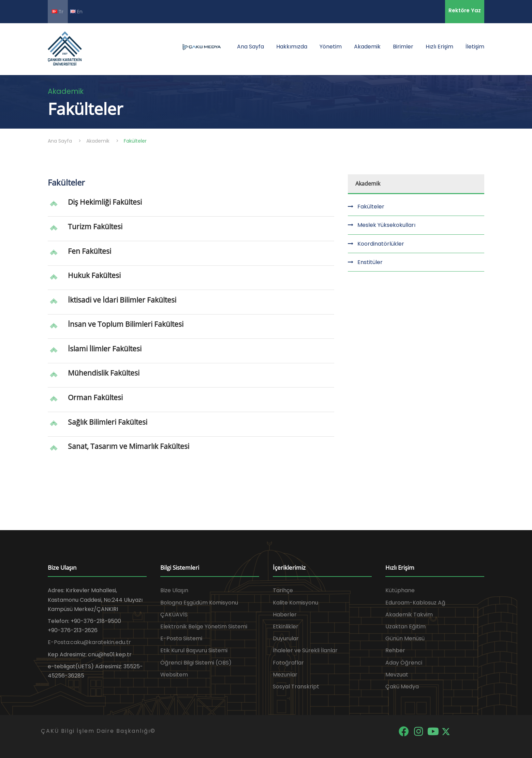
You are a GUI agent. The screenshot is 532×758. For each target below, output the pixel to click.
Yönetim (331, 47)
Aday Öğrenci (404, 663)
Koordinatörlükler (381, 244)
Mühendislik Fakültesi (104, 373)
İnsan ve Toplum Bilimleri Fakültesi (126, 324)
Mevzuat (397, 675)
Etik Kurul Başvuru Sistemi (194, 650)
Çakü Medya (402, 687)
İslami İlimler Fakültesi (105, 349)
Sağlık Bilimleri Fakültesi (108, 422)
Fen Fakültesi (90, 251)
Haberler (285, 615)
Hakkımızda (292, 47)
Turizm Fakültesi (95, 227)
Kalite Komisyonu (295, 603)
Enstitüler (370, 262)
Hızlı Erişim (439, 47)
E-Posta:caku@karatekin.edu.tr (89, 642)
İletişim (475, 47)
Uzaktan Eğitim (405, 626)
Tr (58, 12)
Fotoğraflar (288, 663)
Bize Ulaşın (174, 590)
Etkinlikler (286, 626)
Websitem (174, 675)
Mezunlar (285, 675)
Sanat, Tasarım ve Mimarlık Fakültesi (129, 446)
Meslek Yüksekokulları (386, 225)
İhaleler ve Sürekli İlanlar (305, 650)
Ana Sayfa (250, 47)
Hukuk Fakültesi (94, 275)
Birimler (403, 47)
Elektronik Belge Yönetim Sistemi (204, 626)
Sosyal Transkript (296, 687)
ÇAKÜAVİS (174, 615)
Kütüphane (400, 590)
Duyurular (286, 638)
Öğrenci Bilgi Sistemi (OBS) (196, 663)
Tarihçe (283, 590)
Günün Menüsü (405, 638)
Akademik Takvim (409, 615)
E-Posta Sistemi (181, 638)
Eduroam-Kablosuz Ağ (415, 603)
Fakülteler (371, 207)
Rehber (395, 650)
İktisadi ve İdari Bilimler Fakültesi (122, 300)
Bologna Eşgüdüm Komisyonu (199, 603)
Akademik (367, 47)
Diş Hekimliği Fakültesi (105, 202)
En (76, 11)
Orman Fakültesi (95, 397)
